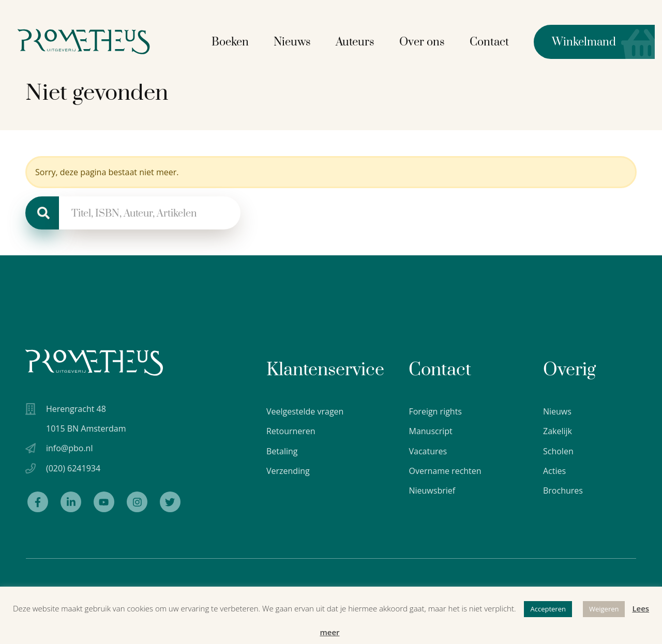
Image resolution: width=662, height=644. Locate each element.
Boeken (237, 41)
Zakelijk (558, 431)
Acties (554, 471)
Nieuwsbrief (432, 490)
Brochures (563, 490)
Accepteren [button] (548, 609)
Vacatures (428, 451)
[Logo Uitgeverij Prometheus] (100, 40)
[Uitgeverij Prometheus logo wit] (94, 363)
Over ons (429, 41)
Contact (496, 41)
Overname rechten (445, 471)
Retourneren (291, 431)
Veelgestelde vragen (305, 411)
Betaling (282, 451)
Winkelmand (582, 40)
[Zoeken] (42, 213)
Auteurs (362, 41)
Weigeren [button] (604, 609)
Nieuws (299, 41)
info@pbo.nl (69, 451)
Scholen (558, 451)
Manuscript (430, 431)
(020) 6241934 (73, 471)
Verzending (288, 471)
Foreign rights (435, 411)
